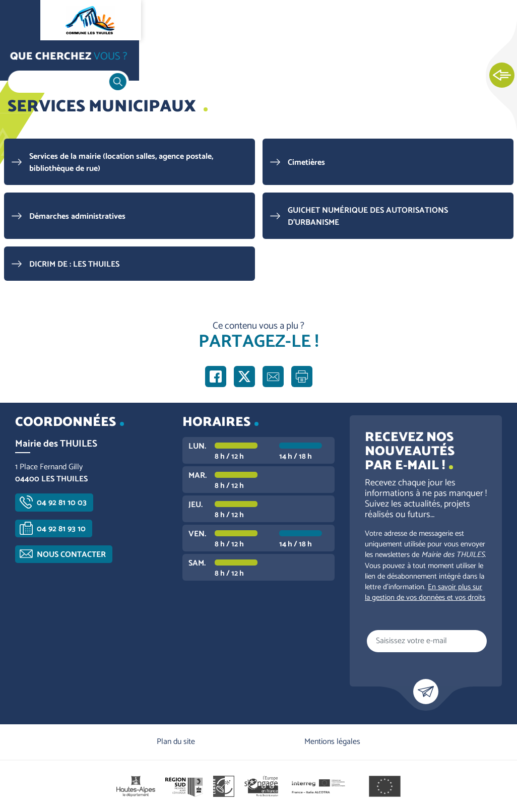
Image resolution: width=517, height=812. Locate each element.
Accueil (28, 61)
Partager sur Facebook (216, 377)
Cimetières (306, 163)
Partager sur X (244, 377)
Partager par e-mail (273, 377)
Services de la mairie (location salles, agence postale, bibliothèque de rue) (121, 163)
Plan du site (176, 742)
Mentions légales (332, 742)
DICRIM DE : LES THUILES (74, 264)
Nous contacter (71, 555)
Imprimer (302, 377)
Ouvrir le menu (20, 20)
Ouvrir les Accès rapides (502, 76)
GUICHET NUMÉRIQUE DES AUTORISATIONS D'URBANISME (368, 216)
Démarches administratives (77, 216)
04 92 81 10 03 (62, 503)
